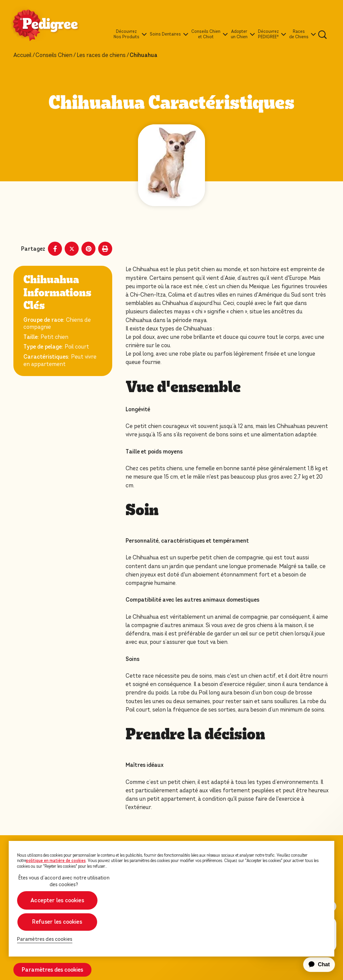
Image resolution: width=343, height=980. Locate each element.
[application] (315, 965)
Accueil (22, 55)
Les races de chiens (101, 55)
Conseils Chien (54, 55)
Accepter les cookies (57, 900)
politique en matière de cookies (56, 861)
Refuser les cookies (57, 922)
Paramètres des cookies (52, 970)
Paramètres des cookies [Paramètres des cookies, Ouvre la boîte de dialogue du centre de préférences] (45, 939)
